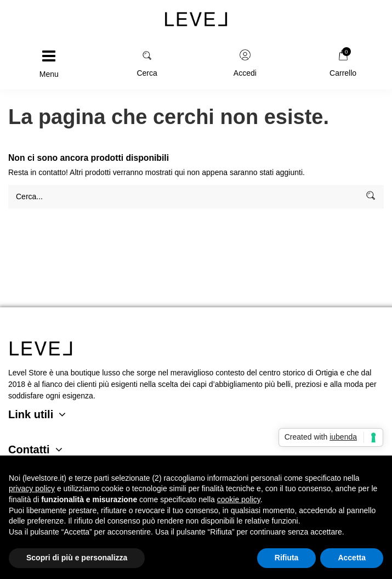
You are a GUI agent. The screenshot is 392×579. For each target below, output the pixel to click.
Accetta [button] (352, 558)
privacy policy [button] (32, 488)
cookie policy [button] (239, 499)
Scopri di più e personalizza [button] (77, 558)
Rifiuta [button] (287, 558)
